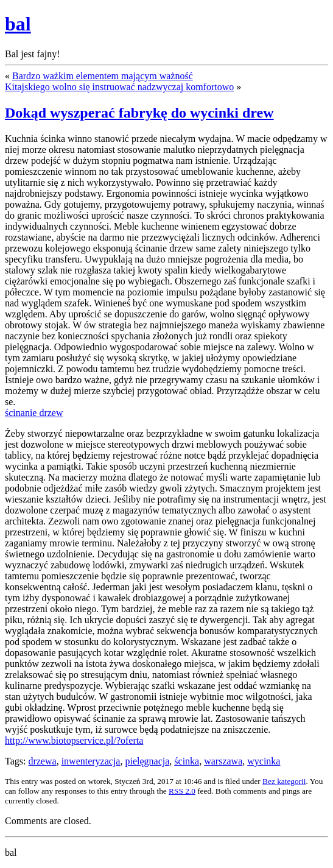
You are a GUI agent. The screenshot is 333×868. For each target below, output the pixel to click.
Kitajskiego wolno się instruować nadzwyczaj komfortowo (119, 87)
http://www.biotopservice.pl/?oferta (74, 740)
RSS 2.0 (182, 791)
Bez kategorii (284, 781)
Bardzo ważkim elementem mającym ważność (103, 76)
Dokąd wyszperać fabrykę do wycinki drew (139, 113)
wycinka (264, 761)
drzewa (42, 761)
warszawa (223, 761)
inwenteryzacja (91, 761)
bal (18, 24)
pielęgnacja (147, 761)
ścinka (187, 761)
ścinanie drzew (34, 413)
